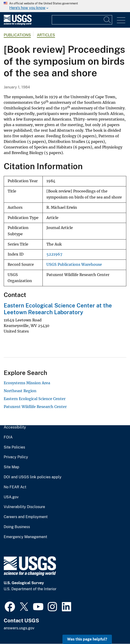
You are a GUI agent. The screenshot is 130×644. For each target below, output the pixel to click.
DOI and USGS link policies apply (33, 477)
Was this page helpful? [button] (87, 639)
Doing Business (17, 527)
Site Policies (14, 447)
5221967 (54, 254)
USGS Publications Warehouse (74, 265)
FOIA (8, 437)
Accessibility (15, 427)
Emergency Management (25, 537)
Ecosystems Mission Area (27, 383)
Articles (46, 35)
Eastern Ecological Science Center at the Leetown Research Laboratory (58, 309)
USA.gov (11, 497)
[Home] (18, 24)
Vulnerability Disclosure (24, 507)
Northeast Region (20, 391)
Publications (17, 35)
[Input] (82, 20)
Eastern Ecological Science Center (35, 399)
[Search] (107, 20)
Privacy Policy (16, 457)
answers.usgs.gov (19, 628)
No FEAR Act (15, 487)
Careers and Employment (26, 517)
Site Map (11, 467)
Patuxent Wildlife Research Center (35, 407)
